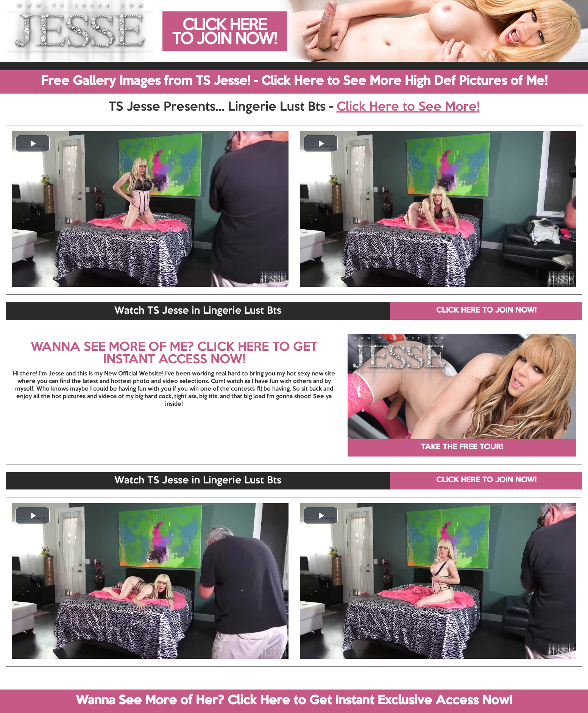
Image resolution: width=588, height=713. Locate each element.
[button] (33, 143)
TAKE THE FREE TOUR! (462, 447)
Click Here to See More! (408, 107)
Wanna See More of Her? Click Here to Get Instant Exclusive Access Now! (294, 701)
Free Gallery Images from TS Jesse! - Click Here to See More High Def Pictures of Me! (294, 81)
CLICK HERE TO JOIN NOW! (486, 311)
